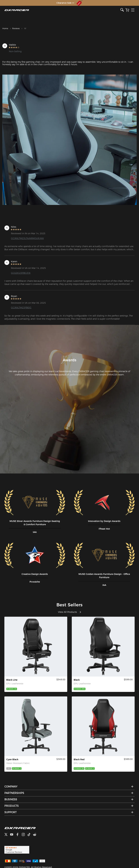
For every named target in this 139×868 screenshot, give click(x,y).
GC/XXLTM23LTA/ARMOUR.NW (27, 238)
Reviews (16, 28)
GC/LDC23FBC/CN (21, 273)
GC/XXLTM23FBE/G (21, 308)
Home (5, 28)
